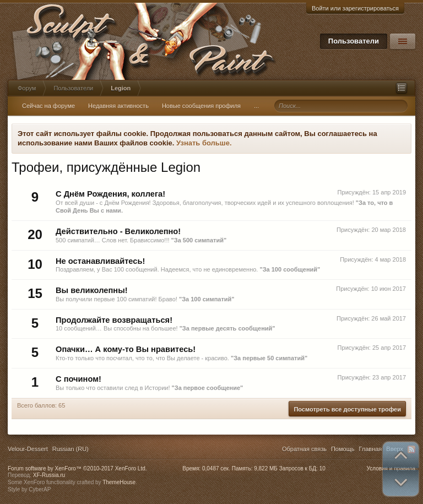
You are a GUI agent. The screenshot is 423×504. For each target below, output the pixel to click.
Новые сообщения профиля (201, 106)
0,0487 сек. (216, 468)
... (256, 106)
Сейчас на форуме (48, 106)
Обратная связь (304, 449)
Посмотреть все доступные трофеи (347, 409)
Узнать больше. (204, 143)
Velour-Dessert (28, 449)
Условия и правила (391, 468)
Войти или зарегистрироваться (355, 8)
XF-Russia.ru (49, 475)
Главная (370, 449)
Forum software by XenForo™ (77, 468)
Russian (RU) (70, 449)
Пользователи (354, 41)
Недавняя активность (118, 106)
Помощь (343, 449)
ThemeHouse (119, 482)
